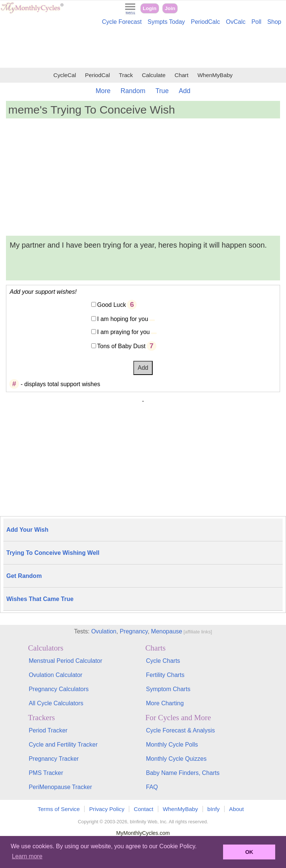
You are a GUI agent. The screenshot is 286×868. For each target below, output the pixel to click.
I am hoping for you (123, 319)
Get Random (24, 576)
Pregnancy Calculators (59, 689)
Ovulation (104, 631)
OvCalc (236, 22)
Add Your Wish (27, 530)
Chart (182, 75)
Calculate (154, 75)
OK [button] (249, 852)
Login (150, 8)
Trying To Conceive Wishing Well (53, 553)
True (162, 91)
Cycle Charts (163, 661)
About (236, 809)
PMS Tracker (46, 773)
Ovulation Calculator (55, 675)
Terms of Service (59, 809)
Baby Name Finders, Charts (183, 773)
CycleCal (65, 75)
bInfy (214, 809)
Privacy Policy (107, 809)
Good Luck (112, 305)
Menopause (167, 631)
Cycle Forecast (122, 22)
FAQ (152, 787)
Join (170, 8)
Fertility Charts (165, 675)
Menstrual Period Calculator (65, 661)
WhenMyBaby (215, 75)
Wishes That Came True (40, 599)
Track (126, 75)
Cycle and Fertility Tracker (63, 745)
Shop (274, 22)
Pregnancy (134, 631)
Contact (143, 809)
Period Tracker (48, 730)
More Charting (165, 703)
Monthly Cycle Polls (172, 745)
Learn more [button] (27, 856)
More (103, 91)
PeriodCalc (206, 22)
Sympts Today (166, 22)
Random (133, 91)
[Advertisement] (143, 48)
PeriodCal (97, 75)
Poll (256, 22)
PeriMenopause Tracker (60, 787)
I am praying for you (123, 332)
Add (185, 91)
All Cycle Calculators (56, 703)
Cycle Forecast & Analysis (180, 730)
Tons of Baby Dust (121, 346)
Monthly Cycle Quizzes (176, 759)
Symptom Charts (168, 689)
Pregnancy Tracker (54, 759)
